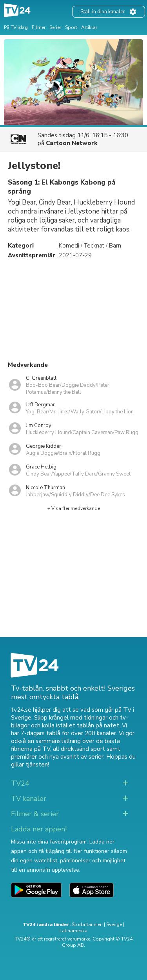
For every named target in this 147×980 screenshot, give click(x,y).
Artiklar (89, 27)
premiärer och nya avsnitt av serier (57, 757)
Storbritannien (87, 924)
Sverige (114, 924)
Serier (55, 27)
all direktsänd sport (79, 749)
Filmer (39, 27)
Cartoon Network (72, 143)
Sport (71, 27)
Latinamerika (73, 931)
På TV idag (16, 27)
